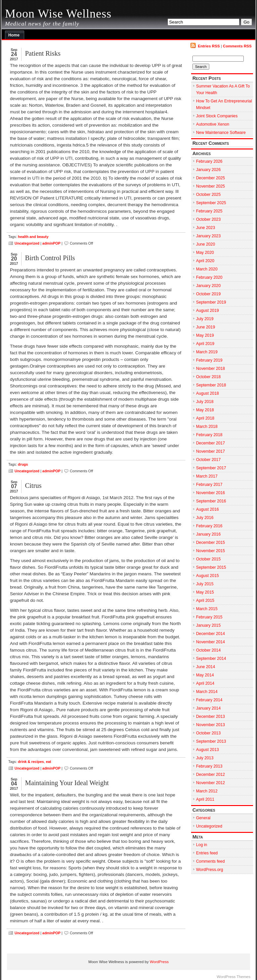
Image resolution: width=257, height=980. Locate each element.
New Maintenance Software (221, 133)
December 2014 (210, 634)
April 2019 (205, 344)
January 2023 (208, 236)
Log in (202, 845)
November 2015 (210, 551)
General (203, 818)
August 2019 (207, 311)
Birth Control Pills (50, 258)
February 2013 (209, 766)
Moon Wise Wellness (58, 14)
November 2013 (210, 725)
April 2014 (205, 683)
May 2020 (205, 253)
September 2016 (211, 501)
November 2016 (210, 493)
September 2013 (211, 741)
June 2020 (206, 244)
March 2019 (207, 352)
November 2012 (210, 783)
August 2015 (207, 576)
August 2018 (207, 393)
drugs (23, 464)
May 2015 (205, 592)
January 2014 (208, 708)
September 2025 (211, 203)
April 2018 (205, 418)
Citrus (33, 486)
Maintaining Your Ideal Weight (67, 783)
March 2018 (207, 427)
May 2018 (205, 410)
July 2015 (205, 584)
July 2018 (205, 402)
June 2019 (206, 327)
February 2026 (209, 161)
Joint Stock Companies (217, 116)
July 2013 (205, 758)
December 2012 (210, 775)
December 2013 (210, 717)
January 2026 (208, 170)
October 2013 (208, 733)
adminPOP (51, 243)
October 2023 (208, 219)
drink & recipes (31, 762)
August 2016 (207, 509)
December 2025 (210, 178)
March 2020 (207, 269)
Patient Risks (43, 53)
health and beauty (33, 237)
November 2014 (210, 642)
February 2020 (209, 277)
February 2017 (209, 485)
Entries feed (207, 853)
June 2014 (206, 667)
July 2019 (205, 319)
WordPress (159, 962)
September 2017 (211, 468)
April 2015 (205, 601)
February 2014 (209, 700)
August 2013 (207, 750)
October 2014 (208, 650)
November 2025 (210, 186)
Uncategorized (27, 243)
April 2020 (205, 261)
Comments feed (210, 861)
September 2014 (211, 659)
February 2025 (209, 211)
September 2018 (211, 385)
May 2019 (205, 335)
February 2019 (209, 360)
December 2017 (210, 443)
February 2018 (209, 435)
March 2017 (207, 476)
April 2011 (205, 799)
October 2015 (208, 559)
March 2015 (207, 609)
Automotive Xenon (213, 124)
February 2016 (209, 526)
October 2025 (208, 195)
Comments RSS (237, 46)
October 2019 (208, 294)
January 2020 (208, 286)
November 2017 (210, 451)
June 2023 (206, 228)
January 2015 (208, 625)
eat (49, 762)
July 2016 (205, 518)
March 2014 (207, 692)
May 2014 (205, 675)
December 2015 (210, 543)
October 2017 (208, 460)
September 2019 (211, 302)
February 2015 (209, 617)
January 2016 (208, 534)
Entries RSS (209, 46)
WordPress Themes (233, 977)
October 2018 (208, 377)
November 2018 (210, 369)
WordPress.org (209, 870)
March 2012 (207, 791)
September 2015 (211, 567)
